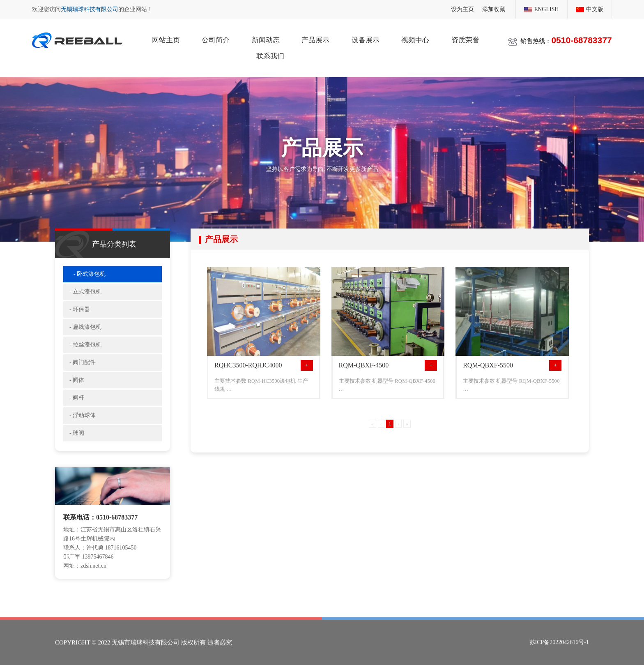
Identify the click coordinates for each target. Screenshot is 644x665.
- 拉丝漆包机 (85, 350)
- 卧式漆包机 (90, 280)
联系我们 (270, 55)
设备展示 (366, 39)
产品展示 (315, 39)
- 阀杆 (77, 403)
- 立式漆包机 (85, 297)
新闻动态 (266, 39)
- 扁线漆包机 (85, 333)
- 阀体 (77, 386)
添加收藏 (494, 9)
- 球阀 (77, 439)
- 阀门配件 (83, 368)
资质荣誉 (465, 39)
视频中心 (415, 39)
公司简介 (216, 39)
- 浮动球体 (83, 421)
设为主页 (462, 9)
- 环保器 (80, 315)
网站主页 (166, 39)
